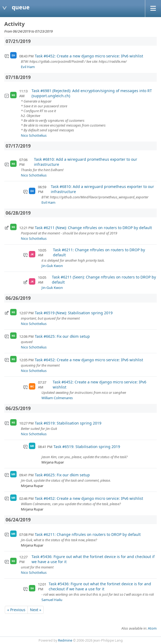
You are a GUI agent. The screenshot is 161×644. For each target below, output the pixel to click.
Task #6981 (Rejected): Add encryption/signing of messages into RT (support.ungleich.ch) (92, 93)
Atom (152, 628)
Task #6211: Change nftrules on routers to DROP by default (99, 252)
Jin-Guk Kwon (52, 266)
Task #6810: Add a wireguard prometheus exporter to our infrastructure (86, 162)
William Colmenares (57, 398)
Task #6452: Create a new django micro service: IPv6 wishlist (89, 56)
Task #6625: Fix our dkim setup (62, 336)
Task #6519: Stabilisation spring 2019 (68, 423)
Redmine (65, 640)
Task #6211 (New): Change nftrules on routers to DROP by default (93, 228)
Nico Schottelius (34, 135)
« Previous (16, 610)
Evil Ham (28, 67)
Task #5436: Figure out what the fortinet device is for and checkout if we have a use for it (93, 559)
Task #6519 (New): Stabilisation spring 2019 (74, 313)
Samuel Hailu (52, 600)
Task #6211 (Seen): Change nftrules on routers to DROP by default (104, 280)
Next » (36, 610)
